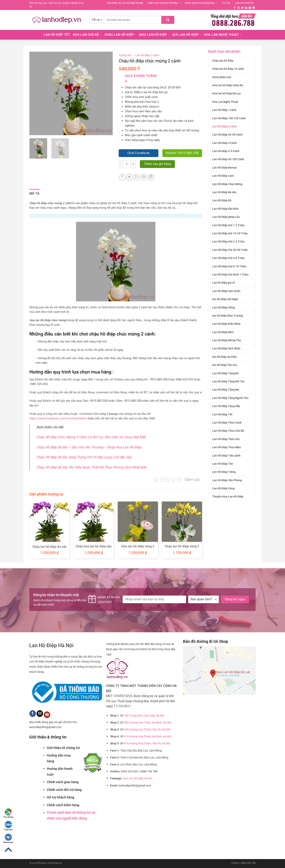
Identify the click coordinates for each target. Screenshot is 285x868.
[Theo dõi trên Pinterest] (250, 8)
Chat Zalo (8, 826)
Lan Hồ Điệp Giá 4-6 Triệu (228, 258)
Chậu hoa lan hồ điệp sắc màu (94, 548)
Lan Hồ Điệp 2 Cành (224, 126)
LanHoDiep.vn (54, 863)
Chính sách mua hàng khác (201, 3)
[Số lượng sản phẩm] (127, 164)
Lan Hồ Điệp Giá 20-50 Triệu (230, 250)
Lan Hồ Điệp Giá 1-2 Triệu (228, 225)
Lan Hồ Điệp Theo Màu (226, 447)
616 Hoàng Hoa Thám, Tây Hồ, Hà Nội (147, 743)
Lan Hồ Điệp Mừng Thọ (227, 340)
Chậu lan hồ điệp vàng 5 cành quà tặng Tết (182, 548)
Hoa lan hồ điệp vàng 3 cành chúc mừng (138, 548)
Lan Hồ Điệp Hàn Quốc (226, 291)
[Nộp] (168, 20)
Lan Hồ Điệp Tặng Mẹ (226, 390)
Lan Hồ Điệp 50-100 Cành (228, 159)
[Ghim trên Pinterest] (144, 177)
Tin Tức (226, 3)
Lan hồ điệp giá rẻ (223, 283)
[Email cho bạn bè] (137, 177)
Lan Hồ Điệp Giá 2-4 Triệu (228, 241)
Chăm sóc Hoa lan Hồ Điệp (164, 3)
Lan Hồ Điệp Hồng (223, 307)
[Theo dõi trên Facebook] (235, 8)
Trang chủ (125, 55)
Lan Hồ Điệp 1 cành (224, 110)
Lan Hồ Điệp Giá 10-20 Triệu (230, 233)
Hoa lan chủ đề (87, 35)
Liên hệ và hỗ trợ (244, 3)
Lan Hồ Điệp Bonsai (224, 168)
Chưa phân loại (222, 77)
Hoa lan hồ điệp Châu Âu (228, 85)
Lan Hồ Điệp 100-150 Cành (229, 118)
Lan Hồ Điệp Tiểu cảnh (226, 456)
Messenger (8, 838)
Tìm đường (8, 813)
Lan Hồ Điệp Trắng (224, 472)
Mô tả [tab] (35, 193)
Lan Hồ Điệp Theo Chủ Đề (228, 431)
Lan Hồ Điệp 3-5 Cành (226, 151)
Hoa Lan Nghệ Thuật (223, 35)
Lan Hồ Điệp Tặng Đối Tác (228, 381)
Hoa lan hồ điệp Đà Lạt (226, 93)
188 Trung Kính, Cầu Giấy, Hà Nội (144, 716)
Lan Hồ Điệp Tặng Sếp (226, 406)
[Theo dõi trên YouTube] (254, 8)
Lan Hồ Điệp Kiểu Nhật (226, 324)
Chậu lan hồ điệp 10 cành (228, 69)
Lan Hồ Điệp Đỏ (222, 200)
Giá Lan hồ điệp (187, 35)
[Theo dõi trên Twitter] (242, 8)
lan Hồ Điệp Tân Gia (225, 365)
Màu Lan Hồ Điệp (154, 35)
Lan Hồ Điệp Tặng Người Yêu (230, 398)
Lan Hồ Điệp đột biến (225, 209)
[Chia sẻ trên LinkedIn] (151, 177)
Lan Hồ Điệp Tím (223, 464)
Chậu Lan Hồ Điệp (120, 35)
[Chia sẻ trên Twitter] (130, 177)
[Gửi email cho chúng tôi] (246, 8)
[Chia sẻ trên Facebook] (122, 177)
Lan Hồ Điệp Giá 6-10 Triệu (229, 266)
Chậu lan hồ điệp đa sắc (50, 547)
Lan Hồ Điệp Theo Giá (226, 439)
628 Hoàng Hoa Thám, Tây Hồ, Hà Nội (147, 730)
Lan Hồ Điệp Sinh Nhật (226, 348)
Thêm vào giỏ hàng (157, 164)
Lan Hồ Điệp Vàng (223, 488)
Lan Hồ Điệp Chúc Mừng (227, 184)
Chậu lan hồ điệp (223, 61)
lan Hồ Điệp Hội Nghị (225, 299)
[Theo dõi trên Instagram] (239, 8)
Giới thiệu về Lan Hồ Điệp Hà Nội (125, 3)
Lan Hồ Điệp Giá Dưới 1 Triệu (230, 274)
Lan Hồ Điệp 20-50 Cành (227, 135)
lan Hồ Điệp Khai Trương (228, 316)
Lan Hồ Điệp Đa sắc (224, 192)
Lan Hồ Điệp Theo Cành (227, 423)
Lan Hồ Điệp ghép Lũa (226, 217)
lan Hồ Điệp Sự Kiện (225, 357)
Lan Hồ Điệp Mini (223, 332)
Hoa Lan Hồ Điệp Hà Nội (137, 778)
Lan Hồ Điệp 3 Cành (224, 143)
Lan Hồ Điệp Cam (223, 176)
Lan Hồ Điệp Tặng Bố (225, 373)
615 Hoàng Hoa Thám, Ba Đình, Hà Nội (148, 737)
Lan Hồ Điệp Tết (57, 35)
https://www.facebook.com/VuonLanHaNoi (58, 418)
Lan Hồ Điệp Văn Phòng (227, 480)
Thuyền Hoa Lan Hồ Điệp (228, 497)
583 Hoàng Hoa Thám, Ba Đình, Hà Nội (148, 723)
